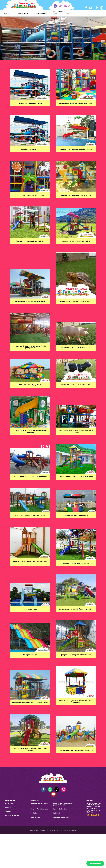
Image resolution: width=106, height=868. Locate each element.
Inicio (7, 13)
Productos (23, 13)
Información (42, 13)
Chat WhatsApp (95, 863)
